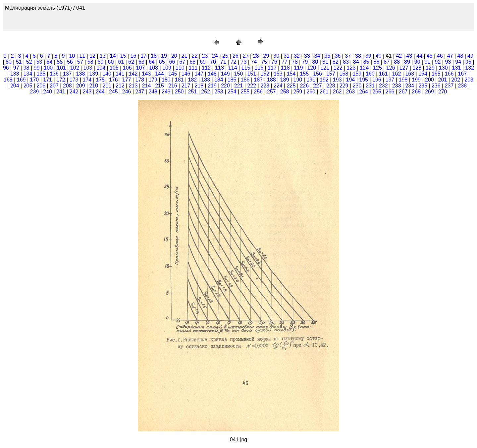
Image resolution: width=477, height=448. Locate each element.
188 (271, 80)
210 (94, 86)
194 (351, 80)
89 (407, 62)
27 (246, 56)
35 (328, 56)
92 (438, 62)
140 (107, 74)
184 (219, 80)
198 (403, 80)
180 (166, 80)
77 (285, 62)
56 (70, 62)
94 (458, 62)
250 (179, 92)
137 (67, 74)
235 (423, 86)
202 (456, 80)
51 (19, 62)
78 (295, 62)
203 (469, 80)
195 (364, 80)
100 (48, 68)
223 (265, 86)
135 (41, 74)
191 (311, 80)
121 (325, 68)
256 (258, 92)
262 (337, 92)
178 (140, 80)
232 (383, 86)
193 (337, 80)
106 (127, 68)
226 (304, 86)
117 (272, 68)
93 (448, 62)
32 (297, 56)
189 (285, 80)
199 (416, 80)
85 (366, 62)
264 (364, 92)
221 (239, 86)
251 (193, 92)
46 (440, 56)
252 (206, 92)
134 (28, 74)
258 (285, 92)
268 (416, 92)
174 (87, 80)
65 (162, 62)
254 (232, 92)
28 (256, 56)
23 (205, 56)
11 (82, 56)
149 (225, 74)
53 (39, 62)
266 (390, 92)
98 (26, 68)
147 (199, 74)
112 (206, 68)
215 (159, 86)
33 (307, 56)
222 (252, 86)
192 (324, 80)
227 (318, 86)
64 (152, 62)
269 (429, 92)
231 (370, 86)
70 (213, 62)
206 (41, 86)
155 (304, 74)
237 (449, 86)
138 (81, 74)
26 (236, 56)
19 (164, 56)
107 (141, 68)
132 (470, 68)
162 (397, 74)
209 (81, 86)
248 (153, 92)
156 (318, 74)
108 (154, 68)
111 (193, 68)
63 (141, 62)
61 (121, 62)
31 (287, 56)
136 (54, 74)
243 (87, 92)
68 (192, 62)
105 (114, 68)
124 (364, 68)
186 (245, 80)
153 (278, 74)
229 (344, 86)
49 (470, 56)
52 (29, 62)
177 (127, 80)
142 (133, 74)
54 (49, 62)
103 (88, 68)
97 (16, 68)
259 (298, 92)
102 (75, 68)
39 (368, 56)
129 (430, 68)
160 (370, 74)
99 (36, 68)
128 (417, 68)
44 (419, 56)
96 (6, 68)
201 (443, 80)
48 (460, 56)
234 (410, 86)
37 (348, 56)
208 (67, 86)
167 (462, 74)
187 (258, 80)
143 (146, 74)
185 (232, 80)
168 (8, 80)
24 (215, 56)
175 (100, 80)
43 (409, 56)
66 (172, 62)
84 (356, 62)
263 (351, 92)
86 (376, 62)
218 (199, 86)
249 (166, 92)
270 (443, 92)
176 (113, 80)
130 (443, 68)
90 (417, 62)
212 (120, 86)
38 (358, 56)
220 (225, 86)
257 (271, 92)
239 (35, 92)
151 (252, 74)
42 (399, 56)
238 (462, 86)
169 (21, 80)
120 (312, 68)
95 (468, 62)
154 (291, 74)
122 (338, 68)
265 (377, 92)
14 (113, 56)
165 (436, 74)
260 (311, 92)
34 (317, 56)
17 (143, 56)
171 (48, 80)
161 (383, 74)
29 (266, 56)
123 (351, 68)
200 (429, 80)
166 (449, 74)
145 (173, 74)
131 (457, 68)
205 (28, 86)
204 (15, 86)
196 (377, 80)
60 (111, 62)
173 (74, 80)
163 (410, 74)
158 (344, 74)
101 (61, 68)
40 (379, 56)
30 (276, 56)
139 (94, 74)
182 (193, 80)
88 (397, 62)
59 (101, 62)
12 (92, 56)
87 (387, 62)
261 (324, 92)
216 (173, 86)
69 (203, 62)
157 (331, 74)
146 (186, 74)
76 (274, 62)
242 (74, 92)
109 (167, 68)
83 (346, 62)
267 (403, 92)
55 (60, 62)
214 (146, 86)
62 (131, 62)
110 (180, 68)
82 (336, 62)
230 (357, 86)
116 (259, 68)
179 (153, 80)
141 (120, 74)
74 (254, 62)
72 (234, 62)
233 (397, 86)
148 (212, 74)
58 (90, 62)
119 (299, 68)
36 (338, 56)
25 (225, 56)
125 (377, 68)
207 (54, 86)
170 (35, 80)
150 (239, 74)
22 (195, 56)
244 (100, 92)
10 (72, 56)
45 (430, 56)
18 (154, 56)
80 (315, 62)
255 (245, 92)
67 (182, 62)
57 (80, 62)
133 (15, 74)
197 (390, 80)
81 (325, 62)
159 (357, 74)
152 (265, 74)
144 (159, 74)
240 (48, 92)
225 (291, 86)
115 (246, 68)
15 (123, 56)
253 (219, 92)
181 (179, 80)
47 (450, 56)
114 (233, 68)
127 (404, 68)
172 (61, 80)
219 (212, 86)
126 (391, 68)
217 (186, 86)
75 (264, 62)
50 (9, 62)
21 (185, 56)
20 (174, 56)
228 (331, 86)
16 (133, 56)
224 (278, 86)
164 (423, 74)
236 (436, 86)
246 (127, 92)
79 (305, 62)
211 (107, 86)
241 (61, 92)
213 (133, 86)
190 (298, 80)
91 (428, 62)
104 (101, 68)
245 (113, 92)
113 (219, 68)
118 (285, 68)
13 (103, 56)
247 (140, 92)
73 (244, 62)
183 (206, 80)
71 (223, 62)
